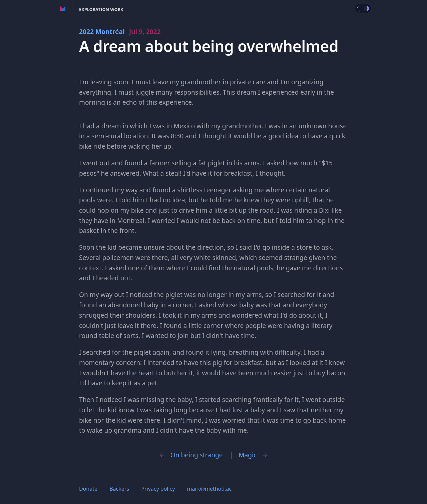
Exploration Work (101, 9)
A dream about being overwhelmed (209, 46)
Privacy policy (158, 489)
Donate (88, 489)
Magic (248, 455)
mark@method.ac (209, 489)
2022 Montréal (120, 31)
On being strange (197, 455)
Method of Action (63, 9)
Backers (119, 489)
